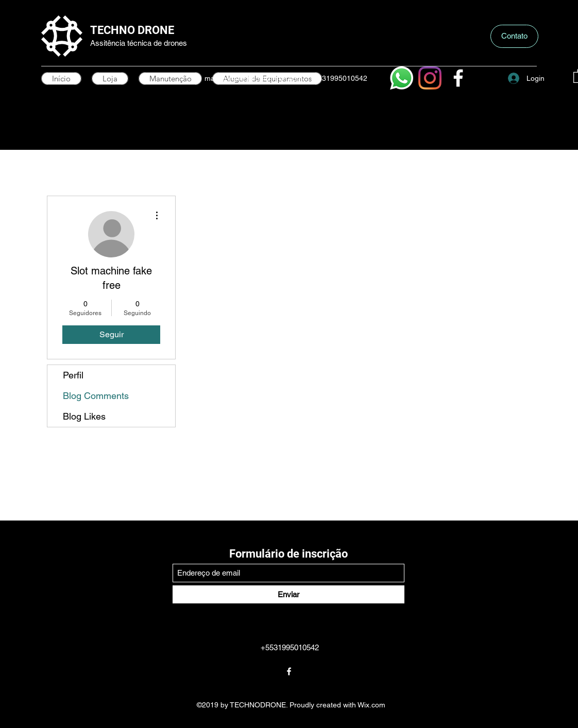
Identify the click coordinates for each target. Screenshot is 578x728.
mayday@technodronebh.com (254, 78)
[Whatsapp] (402, 78)
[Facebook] (458, 78)
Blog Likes (84, 416)
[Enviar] (288, 594)
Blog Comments (96, 396)
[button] (514, 36)
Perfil (73, 375)
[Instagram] (430, 78)
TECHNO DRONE (132, 30)
